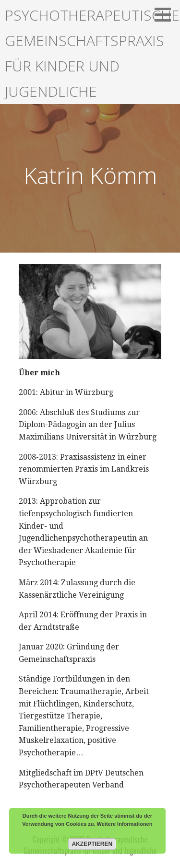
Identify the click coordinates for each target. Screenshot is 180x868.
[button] (166, 14)
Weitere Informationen (125, 824)
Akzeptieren (92, 844)
